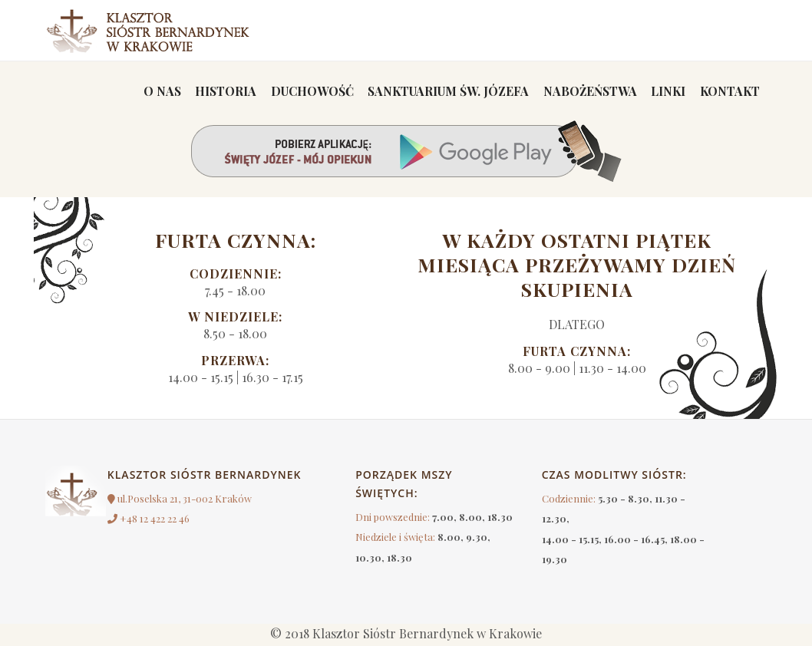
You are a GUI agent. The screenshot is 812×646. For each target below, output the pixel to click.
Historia (210, 92)
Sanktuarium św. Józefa (436, 92)
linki (663, 92)
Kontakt (728, 92)
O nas (144, 92)
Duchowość (298, 92)
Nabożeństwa (582, 92)
